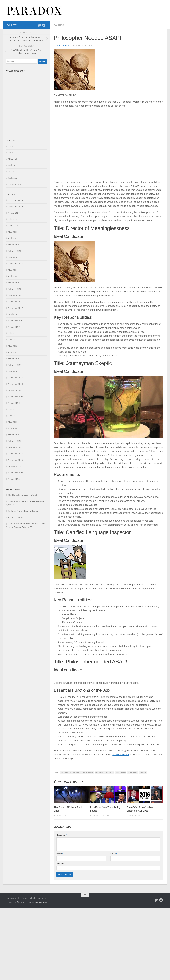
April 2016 (13, 428)
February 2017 (15, 365)
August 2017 (14, 327)
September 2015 (16, 473)
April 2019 (13, 238)
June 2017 (13, 340)
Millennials (13, 159)
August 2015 (14, 479)
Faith (10, 153)
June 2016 (13, 416)
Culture (11, 146)
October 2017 (14, 314)
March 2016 (13, 435)
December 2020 (15, 200)
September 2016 (16, 397)
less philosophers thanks (104, 772)
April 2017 (13, 352)
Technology (13, 178)
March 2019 (13, 245)
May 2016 (13, 422)
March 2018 (13, 283)
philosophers (133, 772)
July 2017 (12, 333)
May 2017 (13, 346)
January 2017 (14, 371)
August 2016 (14, 403)
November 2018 (15, 264)
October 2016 (14, 390)
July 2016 (12, 409)
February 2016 (15, 441)
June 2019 (13, 226)
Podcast (12, 165)
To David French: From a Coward (23, 511)
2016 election (66, 772)
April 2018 (13, 276)
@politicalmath (121, 755)
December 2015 (15, 454)
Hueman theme (42, 902)
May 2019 (13, 232)
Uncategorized (15, 184)
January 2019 (14, 257)
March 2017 (13, 359)
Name (60, 854)
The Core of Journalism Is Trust (22, 495)
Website (60, 863)
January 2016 (14, 447)
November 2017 (15, 308)
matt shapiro (64, 45)
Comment (62, 835)
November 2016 (15, 384)
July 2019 (12, 219)
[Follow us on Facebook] (44, 25)
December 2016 (15, 378)
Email (114, 854)
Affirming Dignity (15, 517)
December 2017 (15, 302)
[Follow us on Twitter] (39, 25)
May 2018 (13, 270)
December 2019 (15, 207)
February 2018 (15, 289)
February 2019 (15, 251)
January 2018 (14, 295)
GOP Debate (88, 772)
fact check (77, 772)
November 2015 (15, 460)
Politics (59, 25)
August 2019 (14, 213)
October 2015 (14, 466)
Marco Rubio (121, 772)
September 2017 (16, 321)
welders (143, 772)
